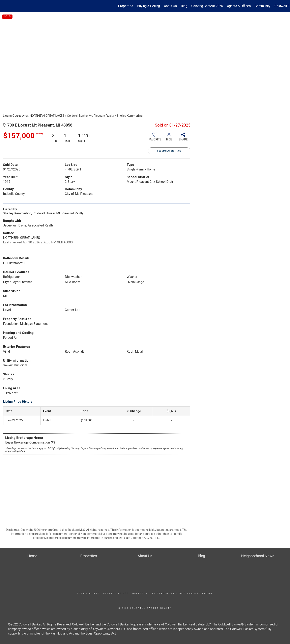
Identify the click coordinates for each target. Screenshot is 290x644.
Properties (126, 6)
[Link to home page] (5, 6)
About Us (170, 6)
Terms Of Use (88, 593)
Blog (184, 6)
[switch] (155, 138)
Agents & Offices (239, 6)
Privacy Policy (116, 593)
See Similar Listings (169, 151)
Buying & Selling (149, 6)
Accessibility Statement (154, 593)
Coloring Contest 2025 (207, 6)
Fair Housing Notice (196, 593)
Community (263, 6)
